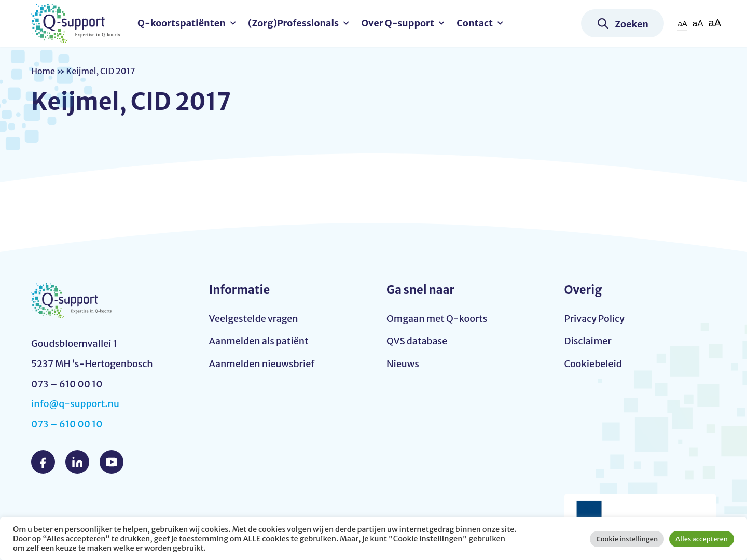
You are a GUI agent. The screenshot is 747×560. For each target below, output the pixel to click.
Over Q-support (398, 23)
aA (682, 24)
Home (43, 71)
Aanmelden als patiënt (259, 341)
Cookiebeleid (593, 364)
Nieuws (403, 364)
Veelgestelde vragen (254, 319)
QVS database (417, 341)
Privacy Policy (595, 319)
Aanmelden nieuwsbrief (262, 364)
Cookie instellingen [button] (627, 539)
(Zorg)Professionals (293, 23)
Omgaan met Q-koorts (437, 319)
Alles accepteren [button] (702, 539)
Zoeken (632, 24)
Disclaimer (588, 341)
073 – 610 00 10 (67, 424)
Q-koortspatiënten (182, 23)
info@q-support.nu (75, 404)
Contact (475, 23)
